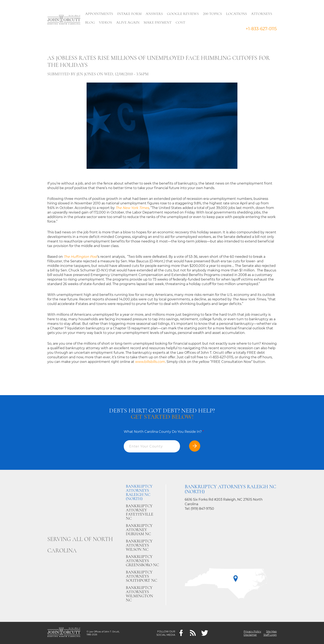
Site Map (271, 631)
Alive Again (128, 22)
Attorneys (262, 14)
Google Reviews (183, 14)
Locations (237, 14)
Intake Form (130, 14)
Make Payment (158, 22)
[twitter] (205, 633)
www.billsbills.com (150, 362)
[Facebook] (181, 633)
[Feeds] (193, 633)
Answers (155, 14)
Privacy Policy (252, 631)
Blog (91, 22)
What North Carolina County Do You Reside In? (164, 432)
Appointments (100, 14)
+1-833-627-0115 (261, 29)
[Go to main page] (64, 20)
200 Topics (213, 14)
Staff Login (270, 635)
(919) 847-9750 (202, 509)
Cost (181, 22)
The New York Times (132, 208)
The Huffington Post (80, 257)
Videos (106, 22)
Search (195, 23)
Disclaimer (250, 635)
